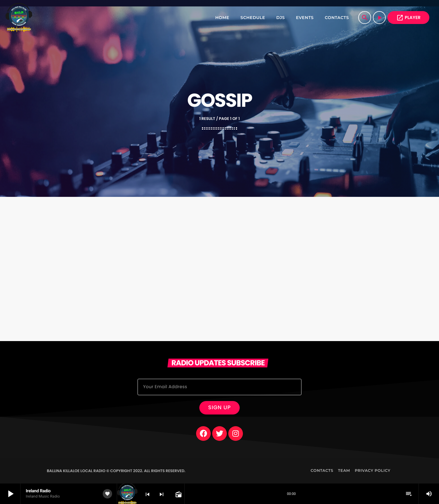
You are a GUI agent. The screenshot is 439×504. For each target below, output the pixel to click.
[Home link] (19, 18)
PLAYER (408, 18)
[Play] (379, 18)
